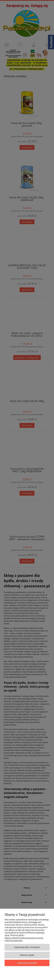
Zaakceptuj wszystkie (27, 963)
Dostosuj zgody (27, 955)
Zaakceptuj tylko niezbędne (27, 947)
